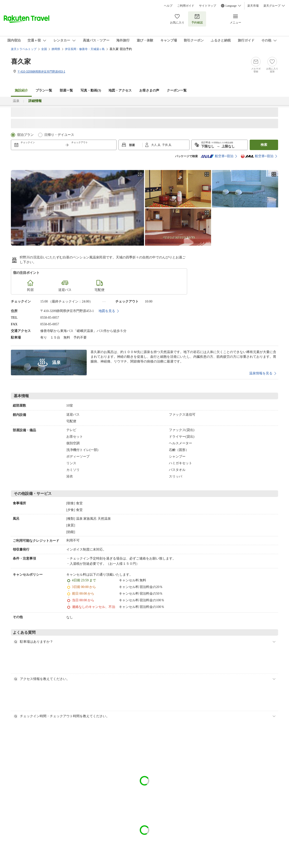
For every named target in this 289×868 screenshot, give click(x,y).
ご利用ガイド (186, 6)
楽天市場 (253, 6)
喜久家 (21, 62)
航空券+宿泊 (217, 156)
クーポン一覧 (177, 90)
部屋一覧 (66, 90)
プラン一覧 (44, 90)
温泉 (16, 101)
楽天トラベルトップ (24, 49)
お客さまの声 (149, 90)
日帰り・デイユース (59, 135)
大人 (154, 145)
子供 (165, 145)
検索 (264, 145)
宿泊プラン (25, 135)
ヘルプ (168, 6)
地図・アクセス (120, 90)
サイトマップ (208, 6)
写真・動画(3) (91, 90)
